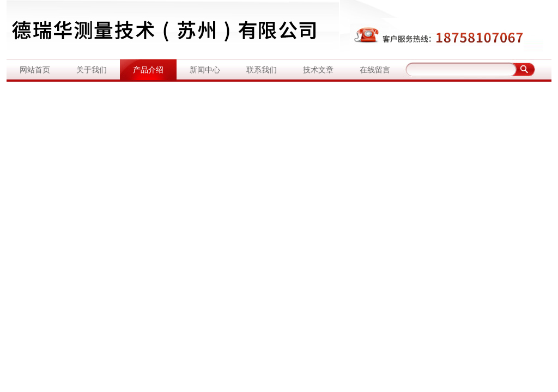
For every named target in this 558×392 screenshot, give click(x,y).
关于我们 (92, 70)
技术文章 (318, 70)
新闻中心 (205, 70)
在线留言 (375, 70)
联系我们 (262, 70)
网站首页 (35, 70)
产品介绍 (148, 70)
